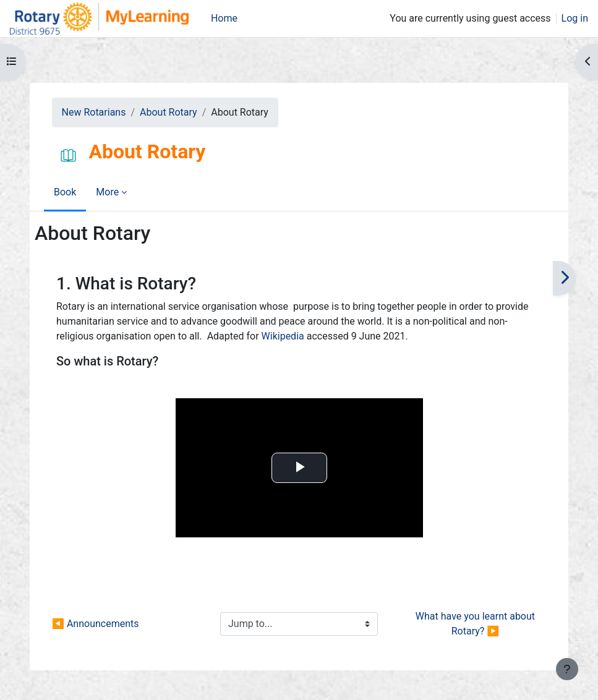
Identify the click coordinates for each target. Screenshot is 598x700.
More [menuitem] (107, 192)
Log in (575, 18)
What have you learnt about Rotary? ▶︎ (476, 624)
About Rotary (169, 112)
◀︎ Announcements (95, 624)
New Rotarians (94, 112)
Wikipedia (283, 336)
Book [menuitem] (65, 192)
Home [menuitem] (224, 18)
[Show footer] (567, 669)
